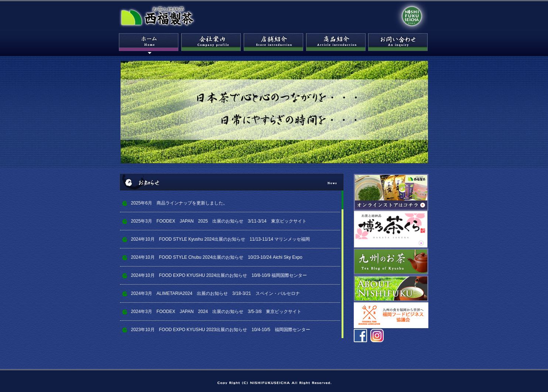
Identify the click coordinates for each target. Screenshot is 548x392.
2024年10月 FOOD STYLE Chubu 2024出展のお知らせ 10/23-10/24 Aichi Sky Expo (217, 257)
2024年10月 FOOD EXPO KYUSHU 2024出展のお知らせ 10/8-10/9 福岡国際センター (219, 275)
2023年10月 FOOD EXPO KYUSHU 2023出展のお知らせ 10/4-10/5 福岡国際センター (221, 330)
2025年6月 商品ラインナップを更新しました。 (179, 203)
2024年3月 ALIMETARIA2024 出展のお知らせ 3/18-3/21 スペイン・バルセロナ (218, 293)
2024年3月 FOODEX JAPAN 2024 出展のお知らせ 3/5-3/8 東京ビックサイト (216, 312)
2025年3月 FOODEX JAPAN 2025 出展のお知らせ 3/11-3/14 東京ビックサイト (219, 221)
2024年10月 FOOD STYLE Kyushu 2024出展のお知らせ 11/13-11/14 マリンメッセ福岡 (221, 239)
